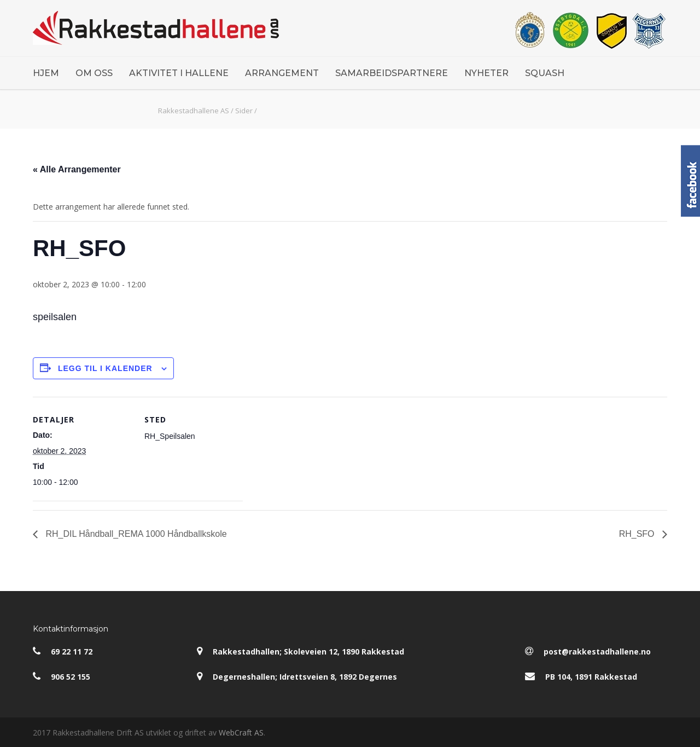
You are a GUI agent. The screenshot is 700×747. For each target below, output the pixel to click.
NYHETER (486, 73)
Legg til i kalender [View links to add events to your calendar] (105, 368)
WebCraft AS (241, 732)
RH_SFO (638, 534)
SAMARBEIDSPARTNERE (392, 73)
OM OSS (94, 73)
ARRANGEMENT (282, 73)
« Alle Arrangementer (77, 169)
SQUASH (545, 73)
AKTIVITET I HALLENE (179, 73)
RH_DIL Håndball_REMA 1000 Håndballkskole (135, 534)
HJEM (46, 73)
